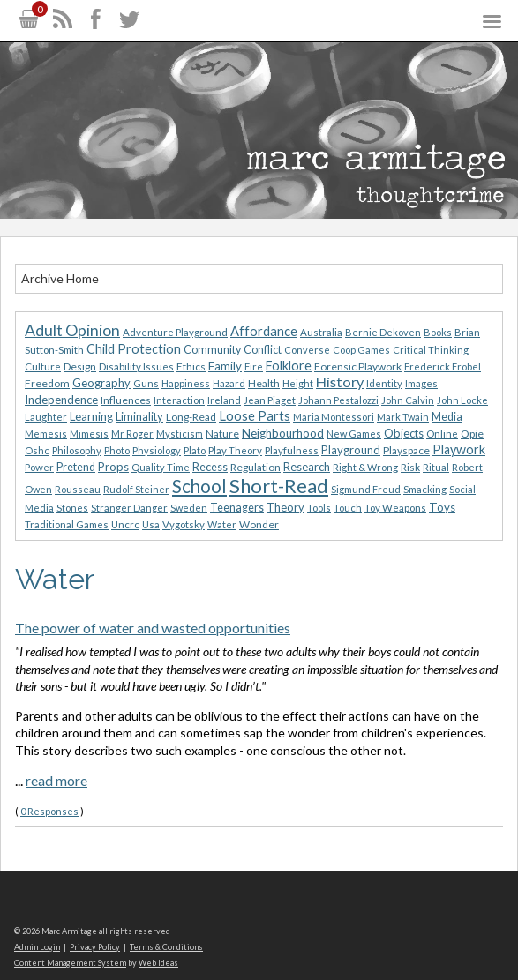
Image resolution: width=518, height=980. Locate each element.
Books (438, 332)
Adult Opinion (72, 330)
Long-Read (191, 417)
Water (222, 524)
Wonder (259, 524)
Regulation (255, 467)
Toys (442, 507)
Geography (101, 383)
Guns (146, 383)
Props (113, 467)
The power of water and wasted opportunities (153, 628)
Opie (472, 434)
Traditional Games (67, 524)
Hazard (229, 383)
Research (307, 467)
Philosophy (77, 450)
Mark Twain (403, 417)
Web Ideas (158, 963)
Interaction (179, 400)
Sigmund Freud (366, 489)
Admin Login (37, 947)
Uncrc (125, 524)
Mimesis (89, 434)
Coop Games (361, 350)
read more (56, 780)
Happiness (186, 383)
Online (442, 434)
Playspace (406, 450)
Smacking (425, 489)
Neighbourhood (283, 433)
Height (298, 383)
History (340, 382)
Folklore (289, 366)
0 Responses (49, 811)
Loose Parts (255, 415)
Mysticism (180, 434)
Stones (72, 508)
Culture (43, 367)
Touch (348, 508)
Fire (254, 367)
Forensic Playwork (358, 367)
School (199, 486)
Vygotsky (184, 524)
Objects (404, 433)
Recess (210, 467)
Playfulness (292, 450)
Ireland (224, 400)
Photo (117, 450)
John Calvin (408, 400)
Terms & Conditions (166, 947)
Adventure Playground (175, 332)
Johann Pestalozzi (338, 400)
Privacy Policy (95, 947)
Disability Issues (136, 367)
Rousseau (78, 489)
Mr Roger (132, 434)
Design (80, 367)
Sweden (189, 508)
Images (421, 383)
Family (225, 366)
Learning (91, 416)
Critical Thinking (431, 350)
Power (39, 467)
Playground (351, 450)
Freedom (47, 383)
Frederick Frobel (443, 367)
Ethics (191, 367)
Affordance (264, 331)
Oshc (37, 450)
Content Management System (70, 963)
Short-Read (279, 486)
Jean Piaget (270, 400)
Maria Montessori (334, 417)
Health (264, 383)
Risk (410, 467)
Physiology (157, 450)
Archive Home (60, 278)
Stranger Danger (129, 508)
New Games (354, 434)
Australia (321, 332)
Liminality (139, 416)
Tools (319, 508)
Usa (151, 524)
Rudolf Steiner (136, 489)
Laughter (46, 417)
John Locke (462, 400)
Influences (126, 400)
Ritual (436, 467)
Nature (222, 434)
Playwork (459, 449)
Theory (285, 507)
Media (447, 417)
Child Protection (134, 349)
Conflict (263, 350)
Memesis (46, 434)
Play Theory (235, 450)
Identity (384, 383)
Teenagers (237, 508)
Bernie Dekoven (383, 332)
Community (212, 350)
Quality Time (161, 467)
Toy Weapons (395, 508)
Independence (61, 400)
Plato (195, 450)
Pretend (76, 467)
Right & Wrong (365, 467)
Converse (307, 350)
